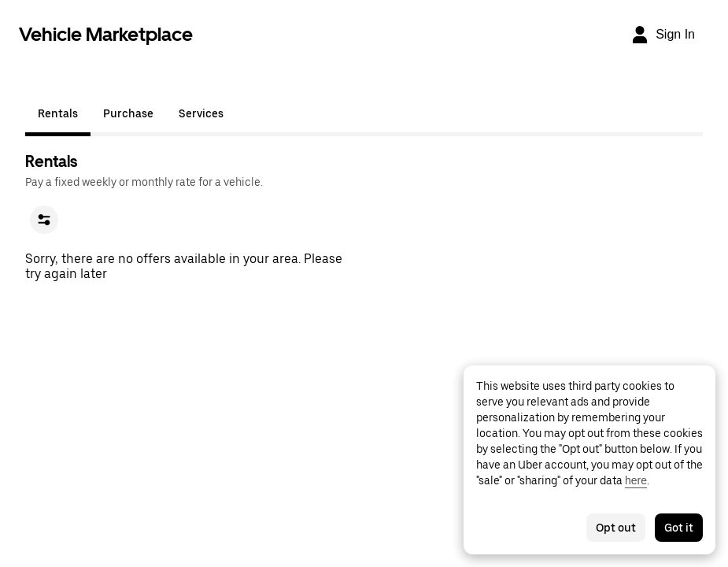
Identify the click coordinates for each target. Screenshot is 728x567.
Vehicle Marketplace (106, 34)
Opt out (616, 528)
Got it (679, 528)
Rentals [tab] (58, 113)
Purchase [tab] (128, 113)
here (636, 480)
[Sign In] (663, 35)
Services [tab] (201, 113)
